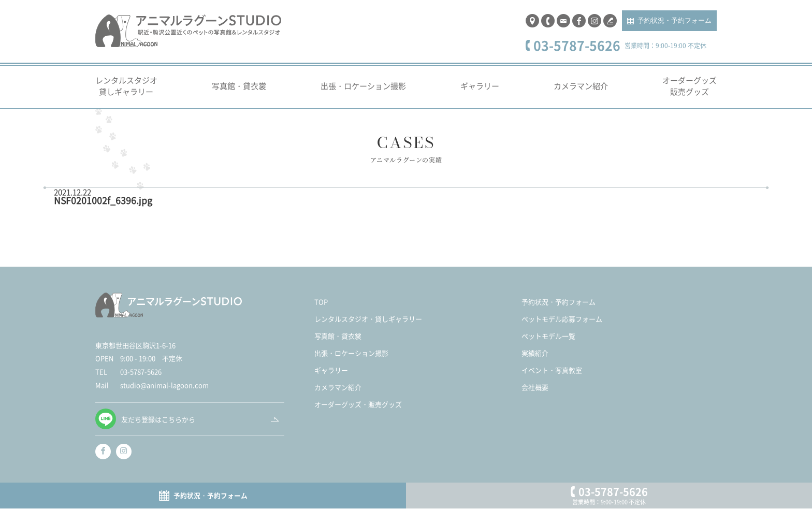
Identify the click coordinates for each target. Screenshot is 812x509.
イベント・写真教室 (552, 376)
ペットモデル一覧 (548, 342)
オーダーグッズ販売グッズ (690, 92)
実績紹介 (535, 359)
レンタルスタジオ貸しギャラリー (126, 92)
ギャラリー (480, 92)
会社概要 (535, 393)
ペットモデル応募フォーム (562, 325)
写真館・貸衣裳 (239, 92)
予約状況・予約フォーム (675, 24)
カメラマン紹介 (581, 92)
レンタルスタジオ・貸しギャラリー (368, 325)
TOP (321, 308)
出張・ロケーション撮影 (363, 92)
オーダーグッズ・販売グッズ (358, 410)
